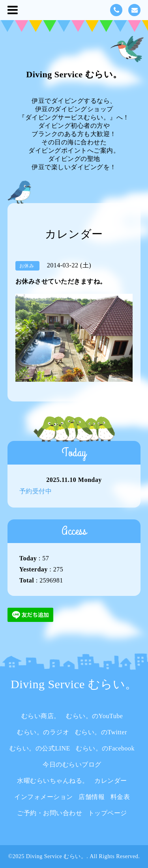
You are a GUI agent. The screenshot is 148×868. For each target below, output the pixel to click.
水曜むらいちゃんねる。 (53, 781)
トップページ (108, 813)
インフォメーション (44, 797)
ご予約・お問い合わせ (50, 813)
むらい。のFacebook (105, 748)
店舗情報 (92, 797)
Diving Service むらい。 (74, 74)
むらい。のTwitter (101, 732)
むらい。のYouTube (94, 716)
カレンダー (111, 781)
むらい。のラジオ (43, 732)
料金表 (120, 797)
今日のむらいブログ (72, 764)
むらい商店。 (41, 716)
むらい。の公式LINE (40, 748)
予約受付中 (36, 491)
